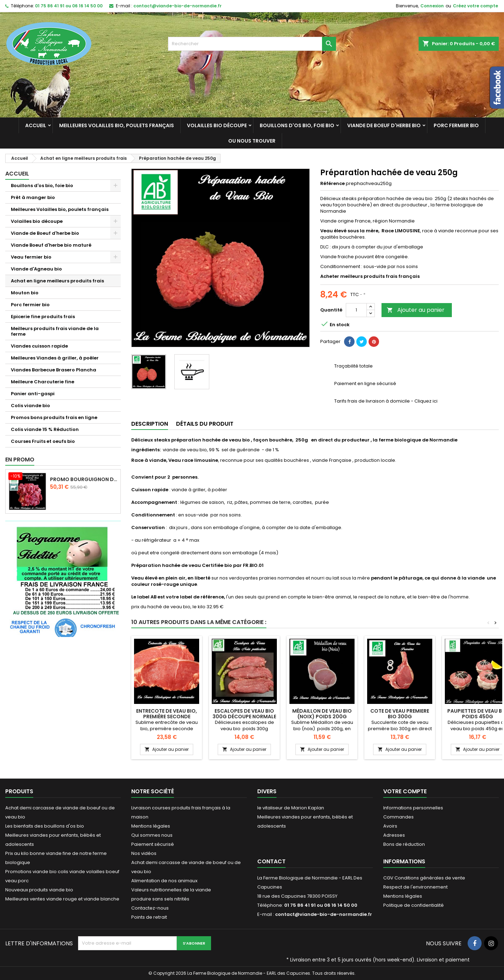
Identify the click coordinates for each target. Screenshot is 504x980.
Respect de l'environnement (415, 887)
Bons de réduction (404, 844)
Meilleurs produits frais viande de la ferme (55, 331)
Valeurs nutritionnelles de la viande (171, 890)
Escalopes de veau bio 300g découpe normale (244, 714)
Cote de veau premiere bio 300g (400, 714)
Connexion (432, 6)
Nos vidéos (144, 853)
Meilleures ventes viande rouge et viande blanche (62, 899)
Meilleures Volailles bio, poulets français (117, 125)
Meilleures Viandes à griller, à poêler (55, 358)
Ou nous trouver (252, 141)
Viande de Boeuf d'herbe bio (384, 125)
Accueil (36, 125)
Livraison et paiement (443, 960)
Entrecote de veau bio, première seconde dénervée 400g (167, 717)
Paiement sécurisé (153, 844)
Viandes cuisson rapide (39, 346)
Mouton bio (25, 293)
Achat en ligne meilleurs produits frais (57, 281)
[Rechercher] (252, 44)
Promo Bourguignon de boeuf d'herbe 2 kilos (84, 479)
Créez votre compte (475, 6)
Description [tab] (150, 424)
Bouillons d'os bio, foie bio (297, 125)
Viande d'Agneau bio (36, 269)
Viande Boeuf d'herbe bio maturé (51, 245)
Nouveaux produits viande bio (39, 890)
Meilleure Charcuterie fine (43, 382)
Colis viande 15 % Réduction (45, 429)
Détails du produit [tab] (205, 424)
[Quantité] (356, 310)
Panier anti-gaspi (33, 394)
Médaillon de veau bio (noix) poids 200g (322, 714)
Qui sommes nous (152, 835)
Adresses (394, 835)
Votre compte (405, 791)
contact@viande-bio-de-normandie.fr (177, 6)
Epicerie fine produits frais (43, 317)
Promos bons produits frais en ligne (54, 417)
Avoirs (390, 826)
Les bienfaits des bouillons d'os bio (45, 826)
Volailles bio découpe (217, 125)
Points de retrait (149, 917)
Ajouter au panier (416, 310)
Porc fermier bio (456, 125)
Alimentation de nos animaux (164, 881)
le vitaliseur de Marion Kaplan (291, 808)
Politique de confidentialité (414, 905)
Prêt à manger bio (33, 197)
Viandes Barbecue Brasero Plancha (54, 370)
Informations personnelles (413, 808)
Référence (332, 184)
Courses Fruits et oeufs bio (43, 441)
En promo (20, 460)
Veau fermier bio (31, 257)
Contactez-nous (150, 908)
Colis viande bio (30, 406)
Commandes (398, 817)
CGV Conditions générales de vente (424, 878)
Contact (271, 861)
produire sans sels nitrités (160, 899)
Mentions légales (151, 826)
